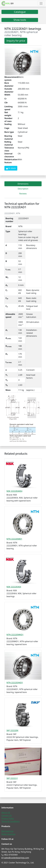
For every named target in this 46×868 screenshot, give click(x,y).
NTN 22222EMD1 (14, 539)
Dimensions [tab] (23, 184)
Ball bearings (7, 831)
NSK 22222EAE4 (14, 587)
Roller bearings (8, 834)
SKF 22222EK (12, 730)
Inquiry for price (16, 41)
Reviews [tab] (23, 194)
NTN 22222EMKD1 (15, 635)
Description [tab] (23, 189)
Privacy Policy (8, 818)
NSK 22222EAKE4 (14, 491)
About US (6, 813)
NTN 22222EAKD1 (15, 683)
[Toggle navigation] (41, 3)
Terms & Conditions (10, 821)
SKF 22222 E (12, 778)
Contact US (7, 815)
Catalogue (20, 12)
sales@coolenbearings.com (16, 858)
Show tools (20, 20)
